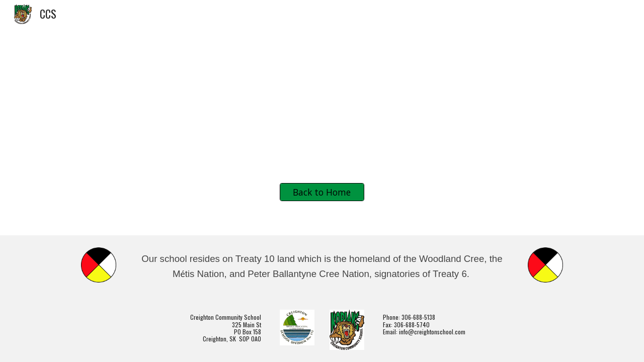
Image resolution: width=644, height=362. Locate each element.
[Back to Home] (322, 192)
